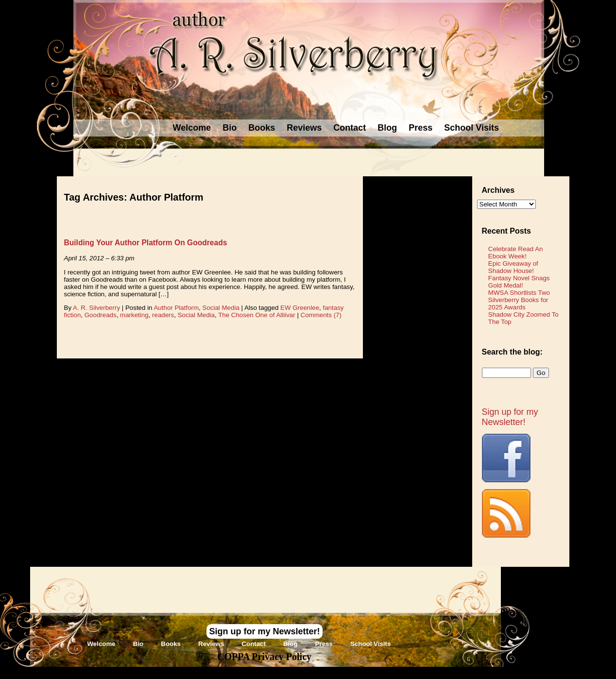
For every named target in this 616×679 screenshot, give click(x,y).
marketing (134, 315)
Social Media (221, 308)
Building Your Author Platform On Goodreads (146, 243)
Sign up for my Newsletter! (510, 417)
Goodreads (101, 315)
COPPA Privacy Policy (264, 657)
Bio (230, 128)
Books (262, 128)
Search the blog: (512, 352)
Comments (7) (321, 315)
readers (163, 315)
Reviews (304, 128)
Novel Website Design (381, 672)
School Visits (471, 128)
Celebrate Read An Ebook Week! (516, 253)
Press (420, 128)
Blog (387, 128)
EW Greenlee (300, 308)
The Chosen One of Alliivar (257, 315)
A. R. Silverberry (96, 308)
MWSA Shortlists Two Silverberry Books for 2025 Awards (519, 300)
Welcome (192, 128)
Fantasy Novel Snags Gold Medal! (519, 282)
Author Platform (176, 308)
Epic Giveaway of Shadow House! (513, 267)
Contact (350, 128)
